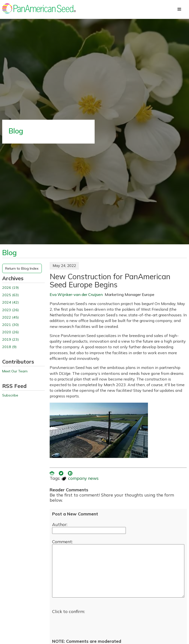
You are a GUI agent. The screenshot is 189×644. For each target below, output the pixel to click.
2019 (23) (10, 340)
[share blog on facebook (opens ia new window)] (71, 473)
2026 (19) (10, 288)
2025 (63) (10, 295)
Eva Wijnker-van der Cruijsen (76, 294)
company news (83, 478)
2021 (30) (10, 325)
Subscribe (10, 395)
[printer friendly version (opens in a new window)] (52, 473)
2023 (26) (10, 310)
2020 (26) (10, 332)
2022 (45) (10, 317)
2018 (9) (9, 347)
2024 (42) (10, 302)
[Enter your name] (89, 530)
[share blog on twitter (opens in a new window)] (61, 473)
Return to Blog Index (22, 268)
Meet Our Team (15, 371)
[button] (179, 9)
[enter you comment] (118, 571)
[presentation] (89, 624)
